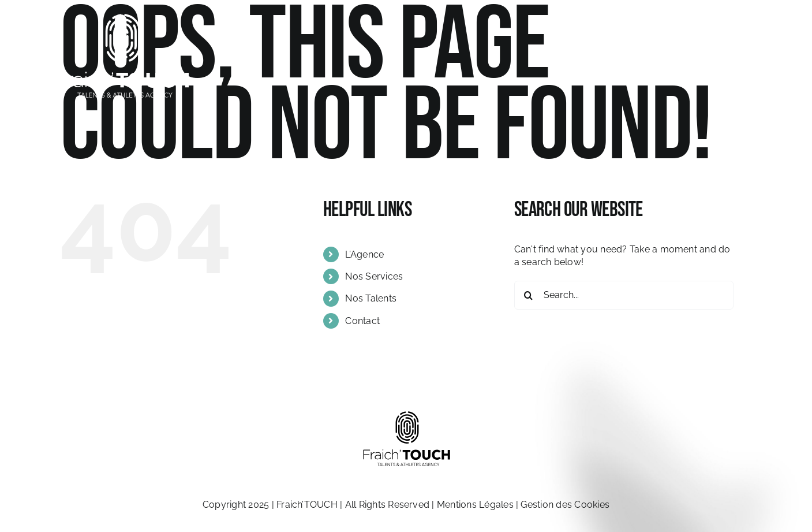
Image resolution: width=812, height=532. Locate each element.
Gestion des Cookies (565, 505)
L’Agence (364, 254)
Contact (362, 321)
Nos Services (374, 276)
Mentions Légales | (479, 505)
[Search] (529, 295)
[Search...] (624, 295)
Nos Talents (371, 298)
